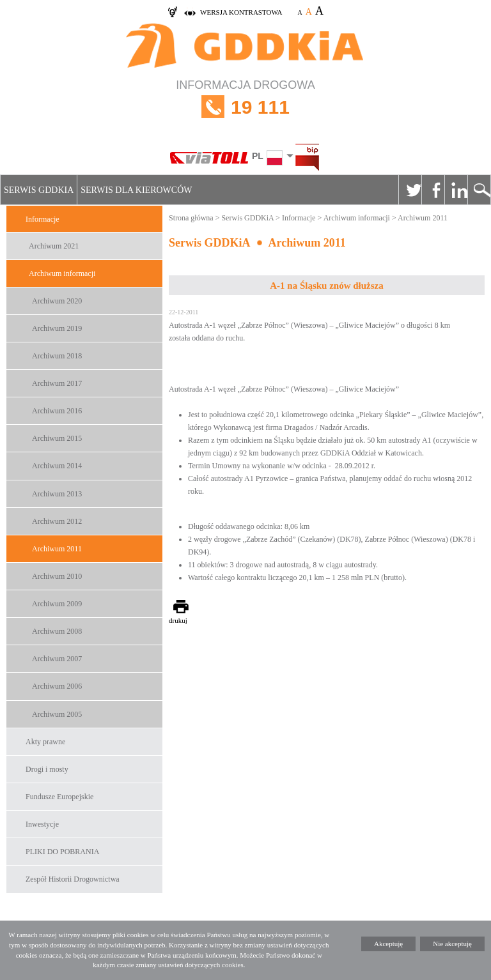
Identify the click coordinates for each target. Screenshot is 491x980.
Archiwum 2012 (57, 521)
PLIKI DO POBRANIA (62, 852)
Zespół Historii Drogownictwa (73, 879)
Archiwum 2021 (54, 246)
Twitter (410, 190)
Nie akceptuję (452, 944)
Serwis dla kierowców (136, 190)
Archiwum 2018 (57, 356)
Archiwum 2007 (57, 659)
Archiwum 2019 (57, 328)
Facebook (433, 190)
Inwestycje (42, 824)
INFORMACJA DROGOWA (245, 107)
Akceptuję (388, 944)
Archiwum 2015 (57, 438)
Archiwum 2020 (57, 301)
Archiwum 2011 (57, 549)
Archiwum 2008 (57, 631)
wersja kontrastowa (241, 12)
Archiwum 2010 (57, 576)
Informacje (43, 219)
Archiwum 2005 (57, 714)
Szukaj (479, 190)
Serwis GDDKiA (39, 190)
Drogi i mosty (47, 769)
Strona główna (191, 218)
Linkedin (456, 190)
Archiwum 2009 (57, 604)
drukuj (178, 620)
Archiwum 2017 (57, 383)
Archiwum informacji (62, 273)
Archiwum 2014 (57, 466)
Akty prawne (45, 742)
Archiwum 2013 (57, 494)
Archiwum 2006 (57, 686)
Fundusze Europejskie (59, 797)
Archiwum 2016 (57, 411)
